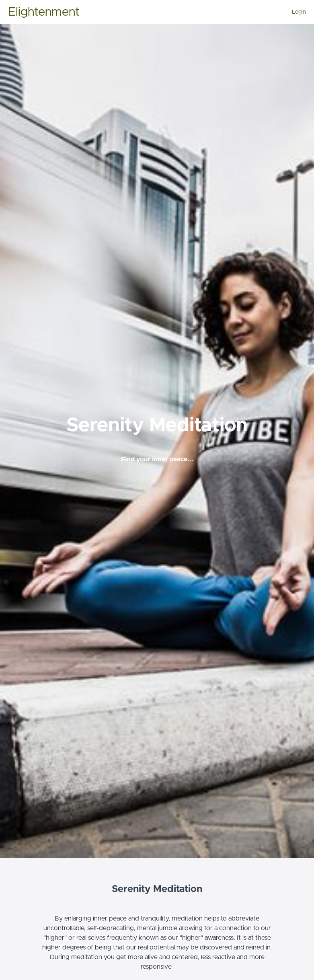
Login (299, 12)
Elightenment (44, 12)
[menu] (296, 12)
